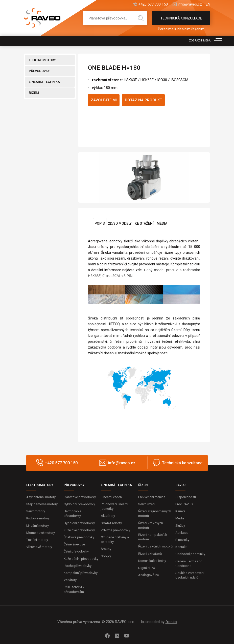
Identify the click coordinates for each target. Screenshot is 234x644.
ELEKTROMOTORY (42, 60)
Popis (100, 223)
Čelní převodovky (76, 551)
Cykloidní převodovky (79, 504)
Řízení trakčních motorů (155, 546)
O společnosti (186, 497)
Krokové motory (38, 518)
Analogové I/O (149, 575)
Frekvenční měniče (152, 497)
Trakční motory (37, 540)
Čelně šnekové (74, 544)
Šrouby (106, 549)
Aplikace (182, 533)
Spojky (106, 556)
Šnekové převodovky (79, 537)
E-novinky (182, 540)
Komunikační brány (152, 561)
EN (208, 4)
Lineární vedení (112, 497)
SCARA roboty (111, 523)
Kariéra (180, 511)
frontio (171, 622)
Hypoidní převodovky (79, 523)
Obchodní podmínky (190, 554)
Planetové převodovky (80, 497)
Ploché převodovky (78, 566)
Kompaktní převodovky (81, 573)
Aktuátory (108, 516)
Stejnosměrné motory (42, 504)
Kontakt (181, 547)
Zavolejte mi (104, 100)
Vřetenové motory (39, 547)
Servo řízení (147, 504)
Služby (180, 526)
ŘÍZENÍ (34, 93)
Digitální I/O (147, 568)
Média (162, 223)
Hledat (141, 18)
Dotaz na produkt (143, 100)
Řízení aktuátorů (150, 554)
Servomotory (36, 511)
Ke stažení (144, 223)
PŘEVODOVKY (39, 71)
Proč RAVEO (184, 504)
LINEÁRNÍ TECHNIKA (44, 82)
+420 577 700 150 (153, 4)
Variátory (70, 580)
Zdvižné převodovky (115, 530)
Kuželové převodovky (79, 530)
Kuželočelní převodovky (81, 559)
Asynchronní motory (41, 497)
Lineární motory (38, 526)
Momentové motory (41, 533)
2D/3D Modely (120, 223)
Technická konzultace (181, 21)
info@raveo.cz (190, 4)
